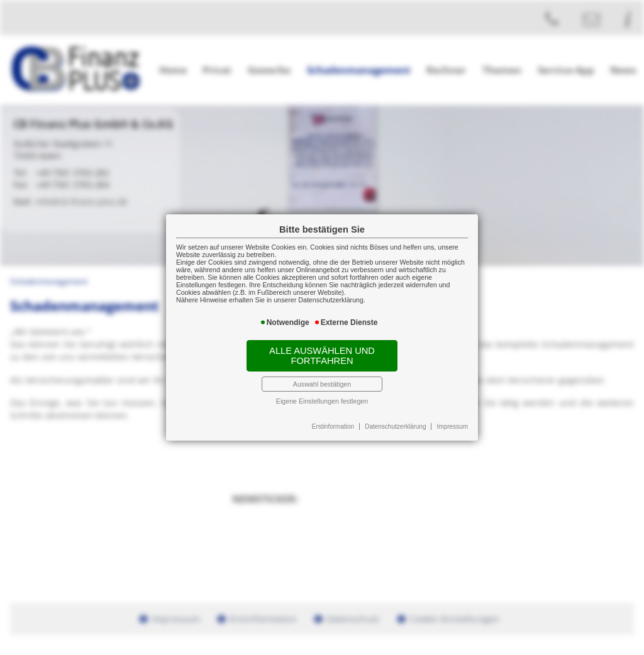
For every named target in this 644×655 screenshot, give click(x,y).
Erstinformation (333, 427)
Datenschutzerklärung (395, 427)
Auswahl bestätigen (322, 384)
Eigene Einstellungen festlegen (322, 401)
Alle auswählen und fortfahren (322, 356)
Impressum (452, 427)
